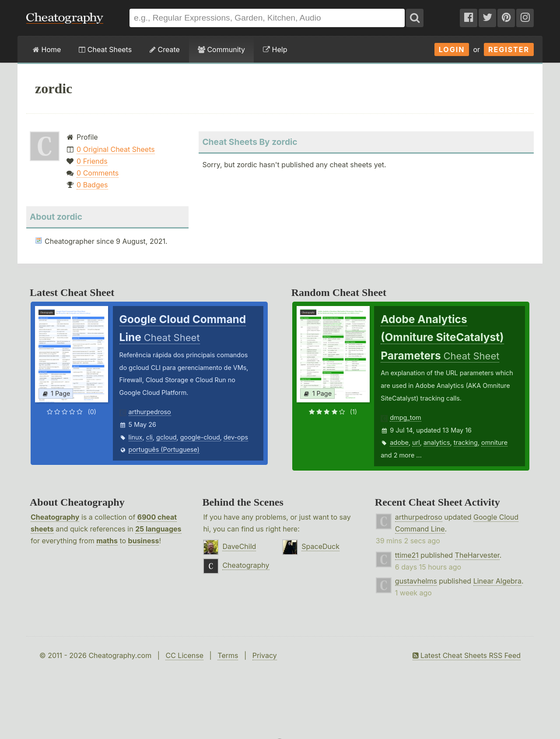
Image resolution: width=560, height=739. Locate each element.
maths (107, 541)
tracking (466, 442)
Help (275, 49)
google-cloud (200, 437)
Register (509, 49)
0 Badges (92, 185)
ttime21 (407, 555)
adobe (399, 442)
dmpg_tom (405, 417)
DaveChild (239, 546)
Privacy (265, 655)
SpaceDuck (320, 546)
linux (136, 437)
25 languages (158, 529)
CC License (184, 655)
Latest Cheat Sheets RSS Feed (467, 655)
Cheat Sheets (105, 49)
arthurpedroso (150, 412)
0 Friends (92, 161)
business (144, 541)
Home (47, 49)
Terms (228, 655)
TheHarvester (477, 555)
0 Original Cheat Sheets (116, 149)
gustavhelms (416, 581)
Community (221, 49)
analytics (437, 442)
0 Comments (98, 173)
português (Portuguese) (164, 449)
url (416, 442)
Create (165, 49)
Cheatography (55, 517)
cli (149, 437)
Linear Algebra (497, 581)
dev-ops (236, 437)
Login (452, 49)
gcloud (166, 437)
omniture (494, 442)
